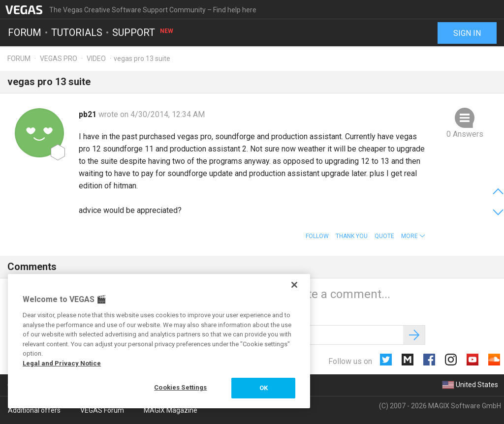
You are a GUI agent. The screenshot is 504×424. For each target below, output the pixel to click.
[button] (413, 236)
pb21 (89, 114)
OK (264, 388)
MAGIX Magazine (171, 410)
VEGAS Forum (102, 410)
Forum (25, 32)
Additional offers (34, 410)
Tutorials (77, 32)
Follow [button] (317, 236)
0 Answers (465, 134)
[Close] (294, 285)
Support (143, 32)
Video (96, 59)
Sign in (467, 33)
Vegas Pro (59, 59)
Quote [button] (384, 236)
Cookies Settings (180, 387)
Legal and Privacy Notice (62, 363)
